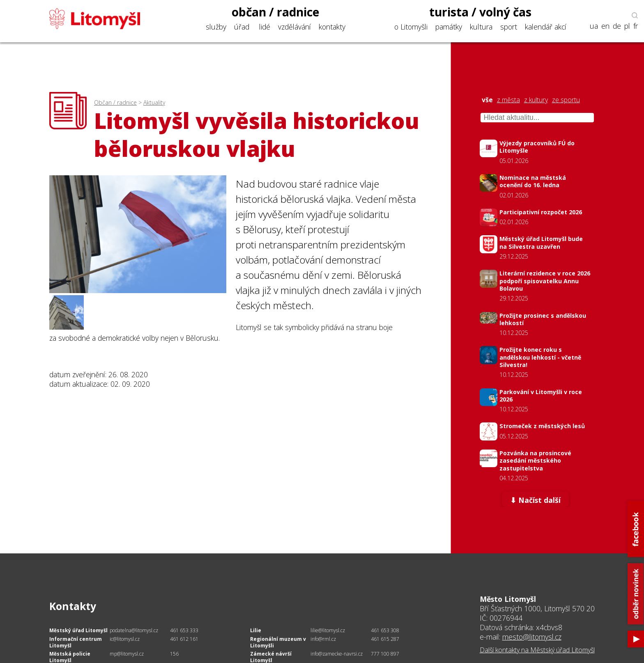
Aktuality (154, 102)
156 (174, 654)
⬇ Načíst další (535, 500)
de (617, 26)
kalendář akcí (546, 27)
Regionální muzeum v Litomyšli (278, 642)
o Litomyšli (411, 27)
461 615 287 (385, 639)
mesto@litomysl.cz (532, 637)
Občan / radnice (115, 102)
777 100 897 (385, 654)
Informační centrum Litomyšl (76, 642)
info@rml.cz (323, 639)
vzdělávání (294, 27)
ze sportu (566, 100)
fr (636, 26)
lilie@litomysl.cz (328, 630)
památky (449, 27)
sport (509, 27)
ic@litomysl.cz (125, 639)
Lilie (256, 630)
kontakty (332, 27)
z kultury (536, 100)
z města (508, 100)
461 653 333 (184, 630)
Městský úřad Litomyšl (78, 630)
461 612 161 (184, 639)
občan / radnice (276, 12)
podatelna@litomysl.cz (134, 630)
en (605, 26)
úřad (242, 27)
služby (216, 27)
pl (627, 26)
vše (487, 100)
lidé (265, 27)
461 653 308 (385, 630)
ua (594, 26)
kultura (481, 27)
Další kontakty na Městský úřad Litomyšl (537, 650)
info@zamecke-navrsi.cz (337, 654)
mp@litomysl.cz (127, 654)
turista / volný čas (480, 12)
